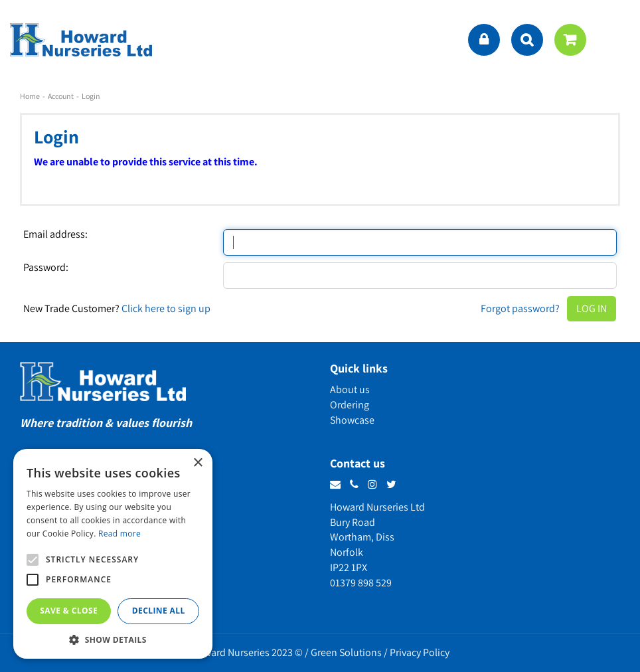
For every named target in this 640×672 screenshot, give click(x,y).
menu (617, 40)
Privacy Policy (420, 652)
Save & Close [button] (69, 611)
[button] (113, 639)
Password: (46, 268)
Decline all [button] (159, 611)
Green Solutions (346, 652)
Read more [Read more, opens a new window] (120, 534)
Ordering (350, 405)
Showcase (352, 420)
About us (350, 389)
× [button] (198, 463)
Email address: (55, 234)
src (527, 40)
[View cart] (570, 40)
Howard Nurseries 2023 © (247, 652)
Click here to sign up (166, 308)
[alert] (113, 554)
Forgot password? (520, 308)
